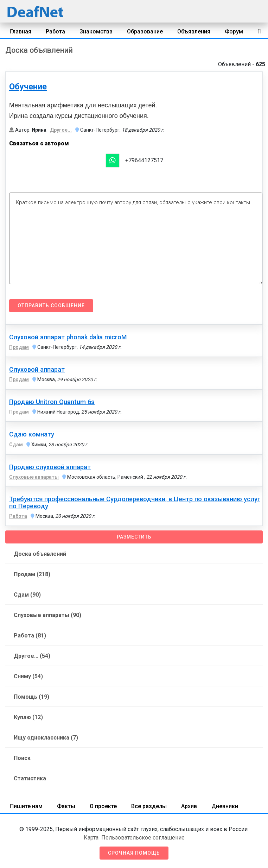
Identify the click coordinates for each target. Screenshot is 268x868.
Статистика (30, 778)
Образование (145, 32)
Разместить (134, 537)
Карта (91, 838)
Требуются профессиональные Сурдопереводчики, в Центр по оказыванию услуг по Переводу (135, 503)
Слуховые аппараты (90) (47, 615)
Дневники (225, 806)
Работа (55, 32)
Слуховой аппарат (37, 370)
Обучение (28, 87)
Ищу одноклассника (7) (46, 738)
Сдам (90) (27, 595)
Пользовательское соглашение (143, 838)
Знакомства (96, 32)
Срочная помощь (134, 853)
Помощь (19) (31, 697)
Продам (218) (32, 574)
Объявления (194, 32)
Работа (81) (30, 636)
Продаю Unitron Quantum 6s (52, 402)
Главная (21, 32)
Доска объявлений (40, 554)
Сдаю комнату (32, 434)
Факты (66, 806)
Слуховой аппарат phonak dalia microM (68, 337)
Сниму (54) (28, 676)
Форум (234, 32)
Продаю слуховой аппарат (50, 467)
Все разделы (149, 806)
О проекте (103, 806)
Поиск (22, 758)
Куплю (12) (28, 717)
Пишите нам (26, 806)
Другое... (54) (32, 656)
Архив (189, 806)
